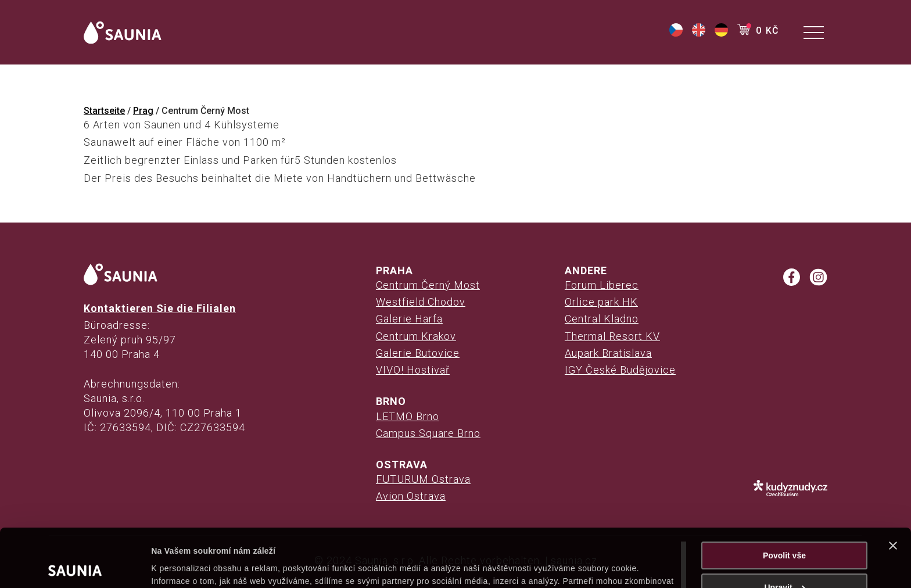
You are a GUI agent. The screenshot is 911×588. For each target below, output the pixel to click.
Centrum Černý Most (428, 285)
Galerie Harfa (409, 319)
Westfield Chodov (421, 302)
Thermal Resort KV (612, 336)
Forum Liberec (602, 285)
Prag (143, 111)
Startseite (104, 111)
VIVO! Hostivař (413, 370)
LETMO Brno (408, 416)
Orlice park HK (601, 302)
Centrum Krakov (416, 336)
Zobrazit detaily (181, 566)
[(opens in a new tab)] (676, 33)
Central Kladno (602, 319)
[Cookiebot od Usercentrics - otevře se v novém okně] (75, 566)
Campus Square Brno (428, 433)
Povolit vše (784, 497)
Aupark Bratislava (608, 353)
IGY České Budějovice (620, 370)
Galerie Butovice (418, 353)
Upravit (785, 529)
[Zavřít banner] (893, 487)
